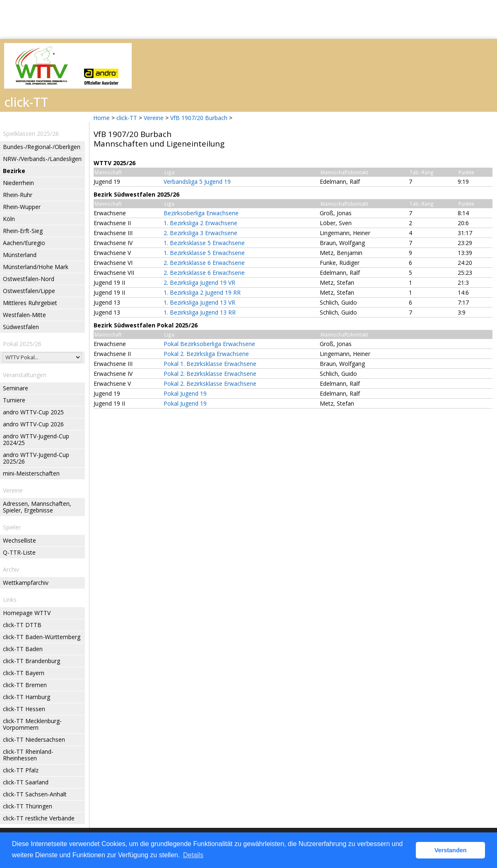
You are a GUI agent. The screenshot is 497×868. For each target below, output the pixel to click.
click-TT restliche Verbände (39, 818)
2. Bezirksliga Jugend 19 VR (199, 283)
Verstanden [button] (451, 850)
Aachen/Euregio (24, 243)
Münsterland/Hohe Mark (36, 267)
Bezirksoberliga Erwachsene (201, 213)
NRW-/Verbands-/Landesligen (42, 159)
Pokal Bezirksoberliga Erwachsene (209, 344)
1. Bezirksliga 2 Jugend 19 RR (202, 292)
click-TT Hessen (24, 709)
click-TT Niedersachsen (34, 739)
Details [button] (193, 855)
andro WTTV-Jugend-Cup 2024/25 (36, 439)
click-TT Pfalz (21, 770)
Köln (9, 219)
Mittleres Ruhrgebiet (30, 303)
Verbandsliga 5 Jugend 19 (197, 182)
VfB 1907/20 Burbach (199, 118)
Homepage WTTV (27, 613)
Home (101, 118)
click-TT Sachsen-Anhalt (35, 794)
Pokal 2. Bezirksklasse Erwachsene (210, 374)
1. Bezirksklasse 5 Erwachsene (204, 243)
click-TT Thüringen (28, 806)
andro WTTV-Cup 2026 (33, 424)
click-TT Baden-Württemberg (42, 637)
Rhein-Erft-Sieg (23, 231)
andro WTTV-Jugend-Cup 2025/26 (36, 458)
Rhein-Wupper (22, 207)
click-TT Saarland (26, 782)
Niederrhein (18, 183)
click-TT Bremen (25, 685)
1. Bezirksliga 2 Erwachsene (200, 223)
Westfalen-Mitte (24, 315)
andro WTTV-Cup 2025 (33, 412)
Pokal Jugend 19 (185, 393)
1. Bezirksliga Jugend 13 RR (200, 312)
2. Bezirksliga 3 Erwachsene (200, 233)
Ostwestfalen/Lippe (29, 291)
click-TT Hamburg (27, 697)
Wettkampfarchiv (26, 583)
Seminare (16, 388)
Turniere (14, 400)
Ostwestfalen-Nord (29, 279)
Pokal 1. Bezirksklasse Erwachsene (210, 364)
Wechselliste (19, 540)
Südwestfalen (21, 327)
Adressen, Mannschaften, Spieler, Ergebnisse (37, 507)
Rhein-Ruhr (18, 195)
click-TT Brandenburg (31, 661)
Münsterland (20, 255)
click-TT (127, 118)
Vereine (154, 118)
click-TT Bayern (24, 673)
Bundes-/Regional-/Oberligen (42, 147)
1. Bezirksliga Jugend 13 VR (199, 302)
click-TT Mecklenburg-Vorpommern (32, 724)
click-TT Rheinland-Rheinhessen (28, 755)
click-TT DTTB (22, 625)
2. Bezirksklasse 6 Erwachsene (204, 263)
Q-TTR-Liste (19, 552)
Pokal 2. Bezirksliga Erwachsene (206, 354)
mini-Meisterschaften (31, 473)
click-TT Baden (23, 649)
